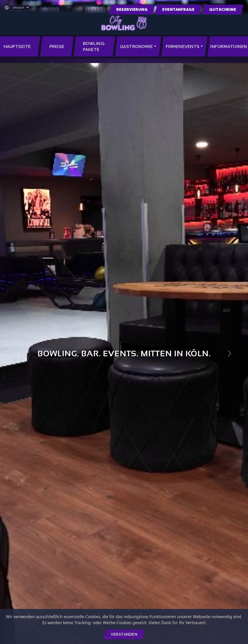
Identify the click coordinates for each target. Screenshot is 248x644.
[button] (132, 10)
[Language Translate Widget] (20, 7)
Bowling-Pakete (94, 46)
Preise (57, 46)
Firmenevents (183, 46)
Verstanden (124, 634)
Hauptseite (17, 46)
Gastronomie (136, 46)
